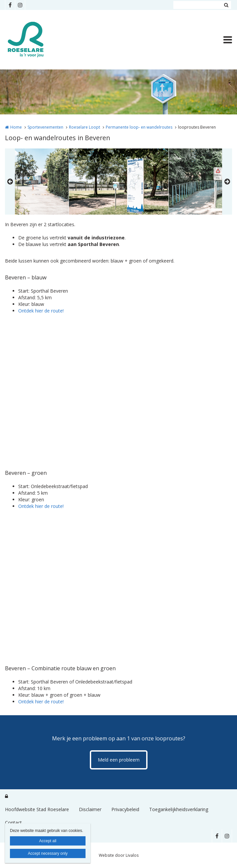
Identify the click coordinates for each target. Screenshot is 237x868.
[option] (119, 182)
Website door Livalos (119, 855)
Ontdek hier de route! (41, 311)
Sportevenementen (45, 127)
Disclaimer (90, 809)
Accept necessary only (48, 853)
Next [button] (227, 182)
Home (16, 127)
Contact (13, 823)
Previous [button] (10, 182)
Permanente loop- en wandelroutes (139, 127)
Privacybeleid (125, 809)
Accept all (48, 841)
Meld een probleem (119, 760)
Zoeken (226, 5)
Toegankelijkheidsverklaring (179, 809)
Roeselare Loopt (85, 127)
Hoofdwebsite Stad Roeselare (37, 809)
